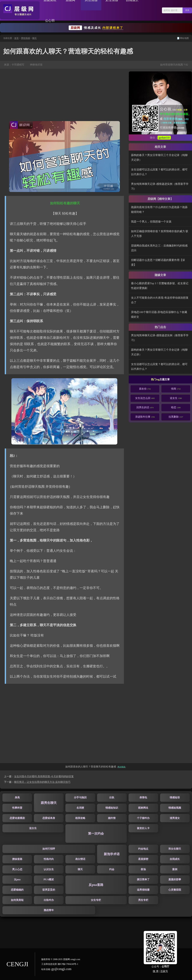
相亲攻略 (80, 818)
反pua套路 (96, 885)
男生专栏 (143, 900)
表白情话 (80, 859)
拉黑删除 (176, 417)
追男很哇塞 (143, 890)
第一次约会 (96, 833)
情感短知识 (112, 808)
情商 (176, 389)
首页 (16, 38)
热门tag (155, 379)
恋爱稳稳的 (17, 890)
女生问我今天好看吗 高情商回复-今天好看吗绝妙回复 (44, 776)
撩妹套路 (17, 859)
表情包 (143, 797)
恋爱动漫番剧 (17, 818)
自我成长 (175, 859)
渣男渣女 (175, 818)
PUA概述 (49, 879)
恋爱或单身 (49, 818)
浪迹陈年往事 (145, 417)
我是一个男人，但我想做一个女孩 (151, 222)
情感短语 (175, 797)
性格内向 (49, 859)
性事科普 (17, 808)
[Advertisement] (64, 95)
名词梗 (80, 808)
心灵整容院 (175, 890)
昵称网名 (143, 808)
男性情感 (25, 38)
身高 (17, 797)
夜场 (143, 869)
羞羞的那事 (175, 879)
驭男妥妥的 (49, 890)
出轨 (112, 797)
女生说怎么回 (145, 398)
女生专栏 (96, 900)
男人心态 (17, 869)
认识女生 (49, 869)
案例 (175, 869)
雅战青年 (49, 910)
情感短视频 (175, 808)
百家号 (164, 971)
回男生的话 (145, 407)
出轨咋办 (49, 900)
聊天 (35, 38)
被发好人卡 (143, 828)
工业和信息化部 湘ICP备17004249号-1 (60, 964)
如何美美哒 (17, 900)
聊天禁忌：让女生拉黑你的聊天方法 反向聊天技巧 (42, 782)
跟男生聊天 (49, 803)
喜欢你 (145, 389)
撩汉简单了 (143, 879)
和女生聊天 (175, 849)
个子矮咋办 (143, 818)
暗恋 (176, 407)
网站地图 (184, 38)
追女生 (176, 398)
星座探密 (143, 859)
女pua (17, 879)
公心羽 (50, 21)
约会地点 (143, 849)
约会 (112, 869)
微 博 (156, 971)
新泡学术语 (112, 854)
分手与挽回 (80, 797)
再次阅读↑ (122, 767)
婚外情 (112, 818)
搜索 (187, 10)
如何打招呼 (49, 849)
